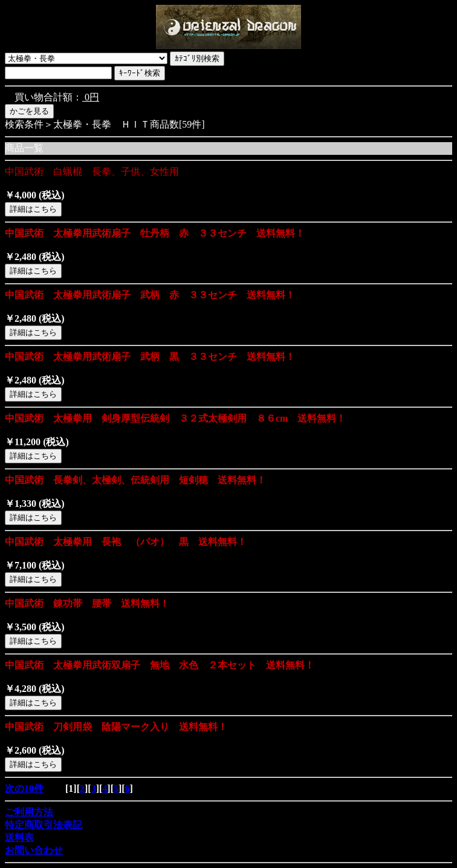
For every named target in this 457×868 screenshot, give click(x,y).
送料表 (19, 837)
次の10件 (24, 788)
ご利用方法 (29, 812)
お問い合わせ (34, 850)
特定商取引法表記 (44, 825)
